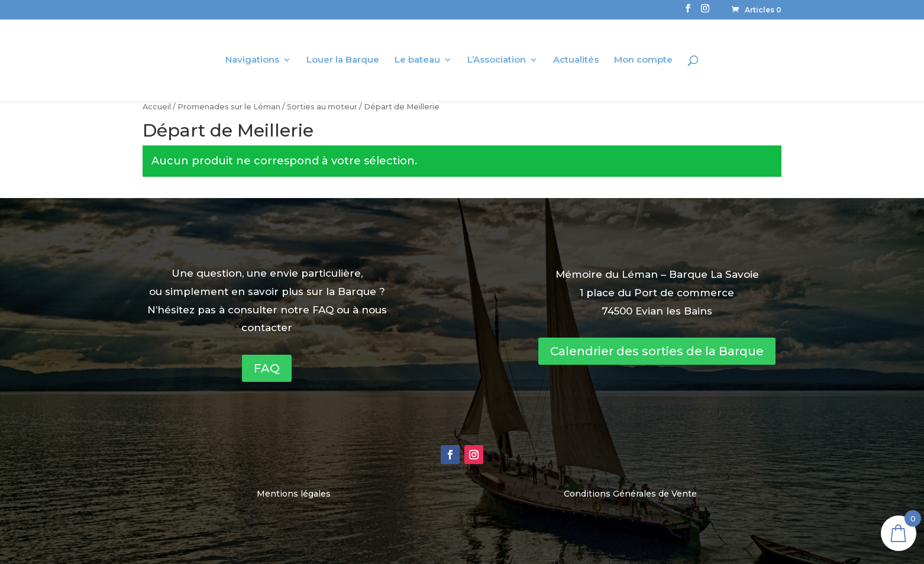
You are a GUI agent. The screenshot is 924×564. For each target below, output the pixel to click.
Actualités (576, 60)
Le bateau (417, 60)
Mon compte (643, 60)
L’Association (497, 60)
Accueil (157, 107)
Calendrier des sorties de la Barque (657, 351)
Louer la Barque (343, 60)
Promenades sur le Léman (229, 107)
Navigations (252, 60)
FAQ (267, 368)
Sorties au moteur (322, 107)
